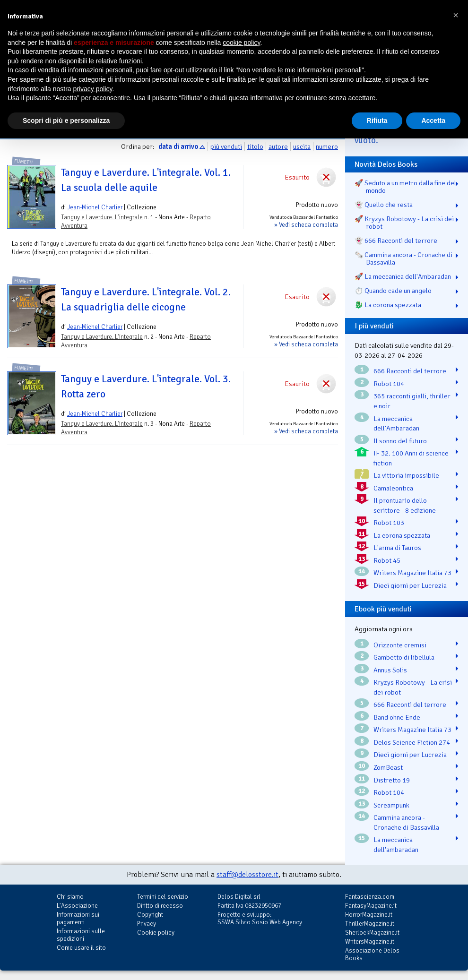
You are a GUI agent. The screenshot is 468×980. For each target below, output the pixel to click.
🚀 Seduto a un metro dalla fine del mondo (405, 187)
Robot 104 (389, 384)
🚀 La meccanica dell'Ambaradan (403, 276)
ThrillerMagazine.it (370, 924)
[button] (456, 15)
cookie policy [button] (241, 43)
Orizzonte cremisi (400, 645)
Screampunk (391, 805)
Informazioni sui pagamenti (78, 918)
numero (327, 146)
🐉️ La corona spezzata (388, 305)
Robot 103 (389, 523)
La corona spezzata (402, 535)
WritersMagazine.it (370, 941)
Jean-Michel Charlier (95, 207)
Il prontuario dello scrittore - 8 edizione (405, 505)
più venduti (226, 146)
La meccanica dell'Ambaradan (396, 424)
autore (278, 146)
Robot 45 (387, 560)
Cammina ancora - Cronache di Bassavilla (406, 822)
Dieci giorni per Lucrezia (410, 585)
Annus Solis (390, 670)
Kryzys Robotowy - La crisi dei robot (413, 687)
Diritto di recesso (160, 906)
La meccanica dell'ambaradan (396, 845)
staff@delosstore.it (247, 875)
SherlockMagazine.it (372, 933)
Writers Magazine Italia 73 (412, 573)
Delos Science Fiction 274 (412, 742)
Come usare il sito (81, 948)
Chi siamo (70, 897)
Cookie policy (156, 933)
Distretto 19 (392, 780)
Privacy (147, 924)
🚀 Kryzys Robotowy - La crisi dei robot (404, 223)
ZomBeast (388, 767)
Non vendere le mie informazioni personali (299, 70)
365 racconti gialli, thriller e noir (412, 401)
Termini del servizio (163, 897)
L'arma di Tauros (397, 548)
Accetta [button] (433, 120)
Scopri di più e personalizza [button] (66, 120)
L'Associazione (77, 906)
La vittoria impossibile (406, 475)
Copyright (150, 915)
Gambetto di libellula (404, 657)
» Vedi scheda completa (306, 225)
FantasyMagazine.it (371, 906)
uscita (302, 146)
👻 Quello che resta (384, 205)
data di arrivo (178, 146)
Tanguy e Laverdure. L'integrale (102, 217)
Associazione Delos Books (372, 954)
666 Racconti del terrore (410, 371)
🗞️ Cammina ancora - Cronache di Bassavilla (403, 258)
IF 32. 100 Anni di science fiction (411, 458)
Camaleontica (393, 488)
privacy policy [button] (93, 89)
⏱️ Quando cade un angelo (393, 291)
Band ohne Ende (397, 717)
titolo (255, 146)
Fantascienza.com (370, 897)
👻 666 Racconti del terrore (396, 241)
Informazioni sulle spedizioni (81, 935)
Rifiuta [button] (377, 120)
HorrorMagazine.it (369, 915)
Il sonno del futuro (400, 441)
